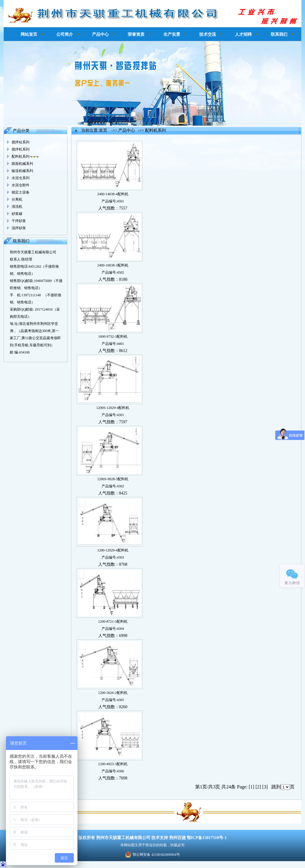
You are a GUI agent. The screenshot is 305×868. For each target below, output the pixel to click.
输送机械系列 (22, 171)
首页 (103, 130)
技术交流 (208, 34)
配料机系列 (25, 156)
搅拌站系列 (21, 142)
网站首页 (29, 34)
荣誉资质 (136, 34)
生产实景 (172, 34)
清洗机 (17, 207)
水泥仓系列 (21, 178)
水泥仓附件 (21, 185)
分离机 (17, 199)
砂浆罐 (17, 214)
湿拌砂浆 (19, 228)
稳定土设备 (21, 192)
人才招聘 (243, 34)
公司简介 (65, 34)
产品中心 (100, 34)
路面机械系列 (22, 164)
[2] (258, 787)
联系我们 (279, 34)
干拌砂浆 (19, 221)
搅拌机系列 (21, 149)
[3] (265, 787)
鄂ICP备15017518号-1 (207, 838)
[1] (252, 787)
